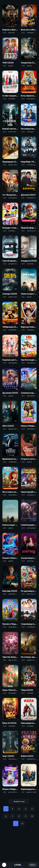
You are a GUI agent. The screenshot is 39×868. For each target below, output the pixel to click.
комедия (30, 33)
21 (22, 824)
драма (11, 66)
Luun (17, 865)
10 (32, 816)
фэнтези (12, 33)
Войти (33, 865)
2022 (23, 99)
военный (17, 165)
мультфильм (31, 99)
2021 (23, 198)
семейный (12, 330)
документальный (15, 264)
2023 (5, 33)
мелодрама (13, 198)
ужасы (18, 759)
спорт (34, 792)
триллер (30, 231)
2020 (5, 462)
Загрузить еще (19, 801)
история (30, 165)
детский (12, 792)
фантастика (13, 660)
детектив (12, 132)
